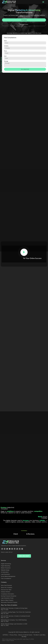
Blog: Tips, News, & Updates (9, 605)
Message (6, 67)
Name (5, 46)
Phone (5, 56)
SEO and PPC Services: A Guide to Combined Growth (15, 616)
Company (6, 51)
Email (5, 62)
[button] (43, 2)
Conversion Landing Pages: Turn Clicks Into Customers (16, 612)
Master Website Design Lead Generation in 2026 (14, 624)
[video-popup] (24, 252)
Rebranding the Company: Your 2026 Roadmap (14, 620)
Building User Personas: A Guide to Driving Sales (14, 608)
